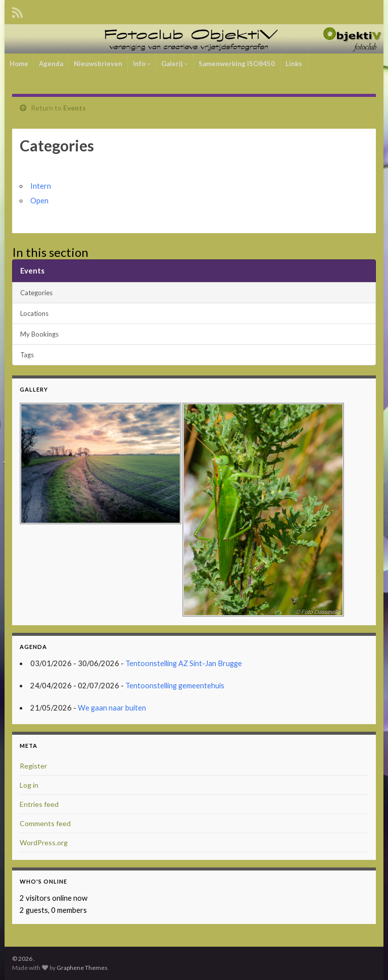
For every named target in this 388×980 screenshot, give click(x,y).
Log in (29, 785)
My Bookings (39, 334)
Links (294, 64)
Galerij (175, 64)
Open (39, 201)
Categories (36, 293)
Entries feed (39, 804)
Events (75, 108)
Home (19, 64)
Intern (41, 186)
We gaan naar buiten (112, 708)
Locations (34, 313)
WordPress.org (44, 842)
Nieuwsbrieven (98, 64)
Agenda (51, 64)
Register (33, 766)
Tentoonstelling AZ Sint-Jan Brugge (184, 663)
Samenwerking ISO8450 (237, 64)
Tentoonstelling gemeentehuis (175, 686)
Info (142, 64)
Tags (27, 355)
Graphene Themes (82, 968)
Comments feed (45, 823)
